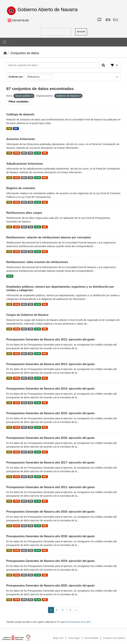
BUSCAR (81, 32)
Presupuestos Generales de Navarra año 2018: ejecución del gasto (50, 536)
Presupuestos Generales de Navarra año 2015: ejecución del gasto (50, 413)
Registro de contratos (21, 188)
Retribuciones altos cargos (24, 213)
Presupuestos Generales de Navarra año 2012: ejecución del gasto (50, 339)
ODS (24, 153)
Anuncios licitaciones (21, 139)
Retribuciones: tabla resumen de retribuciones (37, 262)
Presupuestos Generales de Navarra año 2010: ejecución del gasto (50, 512)
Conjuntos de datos (25, 53)
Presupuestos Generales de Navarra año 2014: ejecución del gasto (50, 389)
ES (108, 20)
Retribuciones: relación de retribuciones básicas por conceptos (49, 237)
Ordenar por (16, 77)
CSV (9, 128)
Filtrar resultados (19, 102)
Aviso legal (74, 638)
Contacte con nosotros (114, 638)
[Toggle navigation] (5, 42)
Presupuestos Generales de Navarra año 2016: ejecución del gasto (50, 438)
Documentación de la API (78, 622)
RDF (16, 128)
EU (116, 20)
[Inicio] (5, 53)
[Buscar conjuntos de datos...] (53, 65)
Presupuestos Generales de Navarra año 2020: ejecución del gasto (50, 586)
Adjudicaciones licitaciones (25, 164)
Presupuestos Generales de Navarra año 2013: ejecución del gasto (50, 364)
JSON (17, 153)
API (59, 622)
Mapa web (58, 638)
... (67, 609)
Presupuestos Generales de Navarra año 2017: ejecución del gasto (50, 463)
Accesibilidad (91, 638)
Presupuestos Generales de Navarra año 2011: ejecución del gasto (50, 487)
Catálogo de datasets (20, 114)
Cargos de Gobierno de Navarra (27, 315)
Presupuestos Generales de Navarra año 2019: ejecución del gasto (50, 561)
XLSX (38, 153)
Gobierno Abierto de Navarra (48, 10)
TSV (31, 153)
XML (45, 153)
